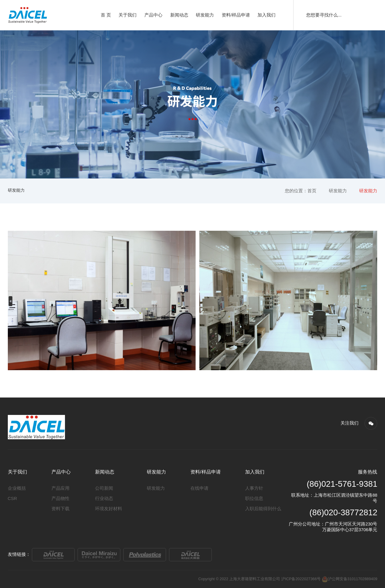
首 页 (106, 15)
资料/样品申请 (236, 15)
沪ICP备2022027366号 (301, 579)
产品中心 (153, 15)
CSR (12, 498)
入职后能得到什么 (263, 509)
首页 (312, 191)
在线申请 (199, 488)
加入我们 (266, 15)
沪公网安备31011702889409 (350, 579)
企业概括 (17, 488)
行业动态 (104, 498)
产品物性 (60, 498)
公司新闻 (104, 488)
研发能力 (205, 15)
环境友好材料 (109, 509)
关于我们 (128, 15)
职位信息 (254, 498)
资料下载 (60, 509)
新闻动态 (179, 15)
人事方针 (254, 488)
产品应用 (60, 488)
